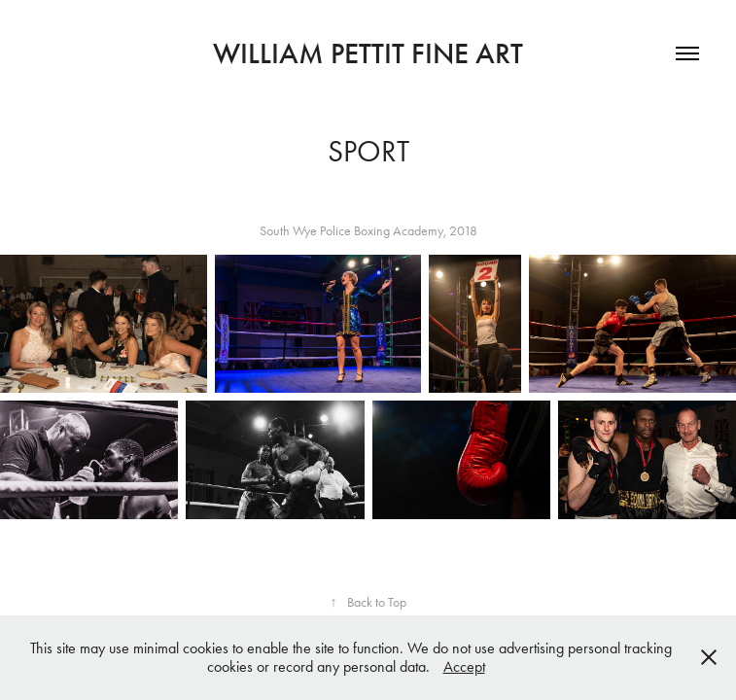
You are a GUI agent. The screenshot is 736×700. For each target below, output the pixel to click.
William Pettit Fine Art (368, 53)
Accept (464, 666)
